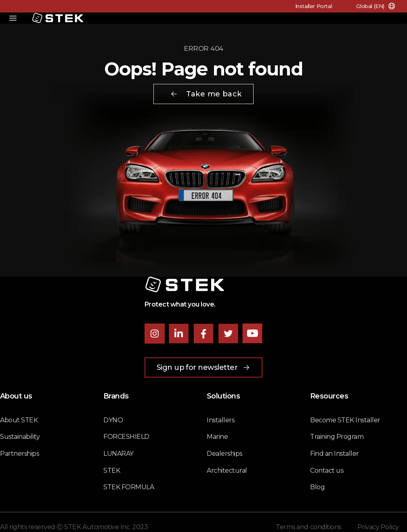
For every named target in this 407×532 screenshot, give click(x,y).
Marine (217, 437)
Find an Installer (335, 454)
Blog (317, 487)
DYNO (113, 420)
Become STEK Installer (345, 420)
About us (16, 396)
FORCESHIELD (126, 437)
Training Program (337, 437)
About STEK (19, 420)
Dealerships (224, 454)
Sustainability (20, 437)
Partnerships (19, 454)
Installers (220, 420)
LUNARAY (119, 454)
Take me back (206, 94)
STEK (112, 470)
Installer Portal (314, 6)
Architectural (227, 470)
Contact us (327, 470)
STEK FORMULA (129, 487)
